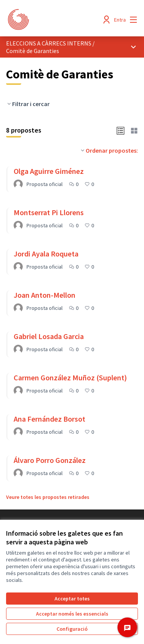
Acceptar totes (72, 599)
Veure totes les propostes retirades (48, 497)
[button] (121, 130)
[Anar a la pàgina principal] (55, 20)
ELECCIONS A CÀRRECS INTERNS (49, 43)
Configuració (72, 629)
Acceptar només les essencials (72, 614)
